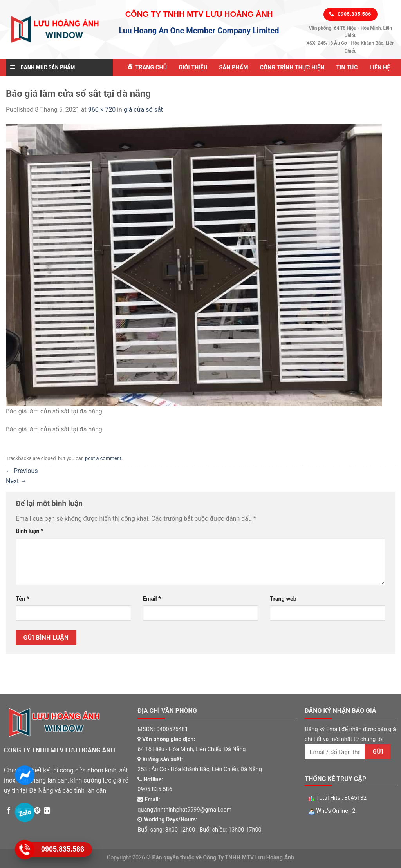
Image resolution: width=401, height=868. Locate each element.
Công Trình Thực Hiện (292, 67)
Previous (22, 471)
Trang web (283, 599)
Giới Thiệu (193, 67)
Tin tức (347, 67)
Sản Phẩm (233, 67)
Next (16, 481)
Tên (22, 599)
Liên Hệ (380, 67)
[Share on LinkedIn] (47, 811)
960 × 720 (102, 110)
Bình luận (30, 531)
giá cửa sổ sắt (143, 110)
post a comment (103, 458)
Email (152, 599)
